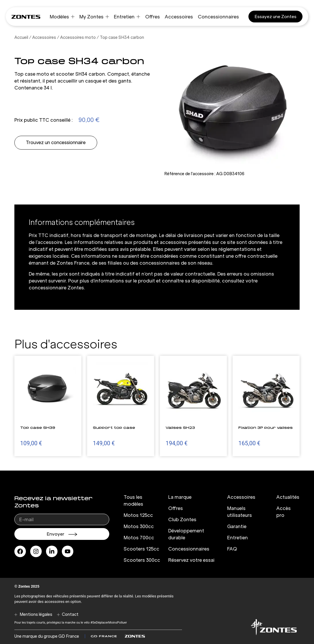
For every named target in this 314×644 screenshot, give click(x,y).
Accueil (21, 37)
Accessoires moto (78, 37)
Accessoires (44, 37)
